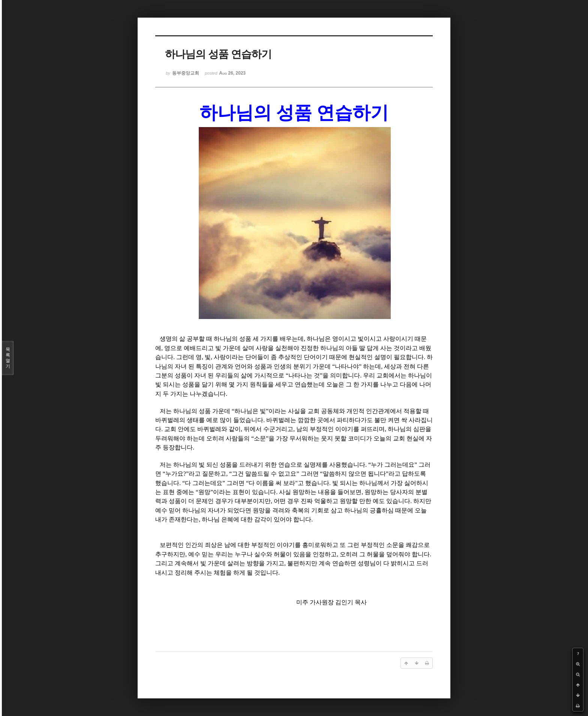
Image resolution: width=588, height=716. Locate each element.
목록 (8, 358)
